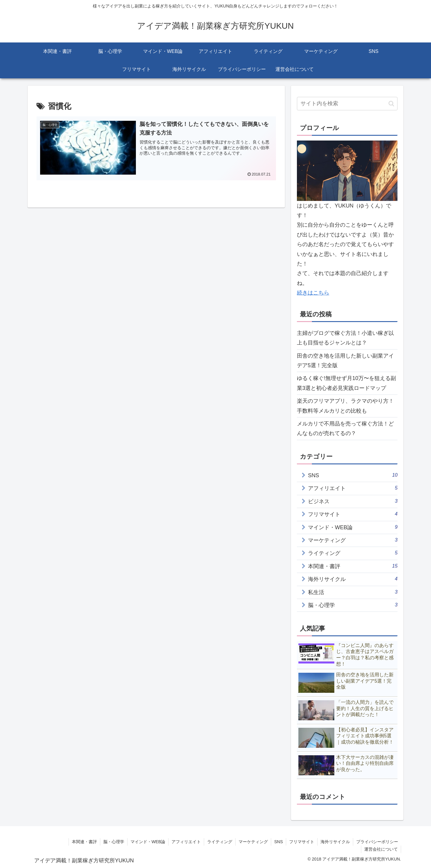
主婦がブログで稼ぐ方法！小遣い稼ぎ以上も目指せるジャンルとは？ (345, 338)
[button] (391, 104)
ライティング (220, 842)
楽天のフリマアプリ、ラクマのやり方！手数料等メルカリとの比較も (345, 406)
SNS (279, 842)
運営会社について (381, 849)
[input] (347, 104)
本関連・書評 (84, 842)
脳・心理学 (114, 842)
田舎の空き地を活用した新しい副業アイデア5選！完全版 (345, 361)
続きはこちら (313, 293)
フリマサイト (302, 842)
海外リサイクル (335, 842)
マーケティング (253, 842)
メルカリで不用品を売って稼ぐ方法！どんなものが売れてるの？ (345, 428)
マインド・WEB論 (148, 842)
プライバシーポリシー (377, 842)
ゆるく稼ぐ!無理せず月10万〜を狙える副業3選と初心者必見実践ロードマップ (346, 383)
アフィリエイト (186, 842)
